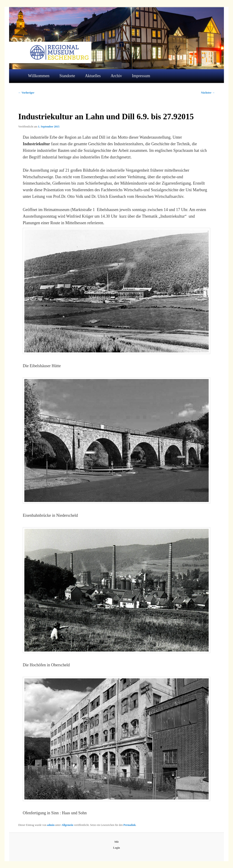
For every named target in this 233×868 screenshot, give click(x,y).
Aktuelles (93, 76)
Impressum (141, 76)
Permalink (129, 825)
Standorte (67, 76)
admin (51, 825)
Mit (117, 842)
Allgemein (67, 825)
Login (116, 848)
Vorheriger (26, 93)
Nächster (208, 93)
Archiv (116, 76)
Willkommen (39, 76)
